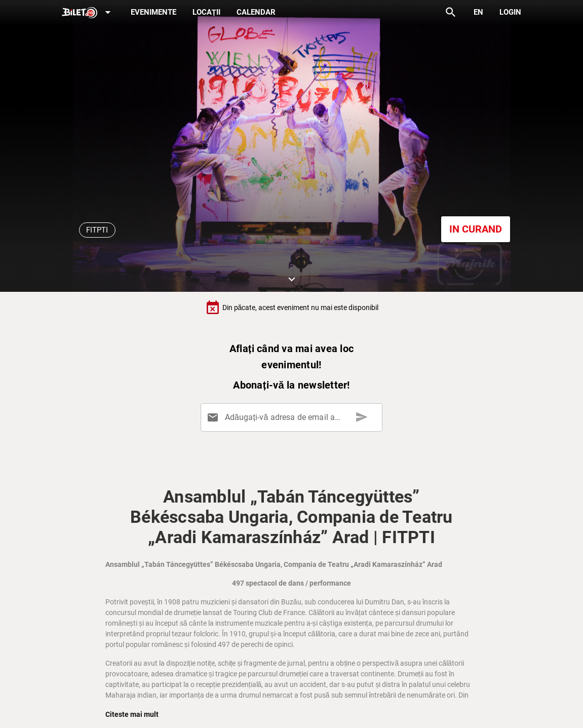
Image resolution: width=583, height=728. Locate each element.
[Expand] (88, 13)
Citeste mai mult (132, 714)
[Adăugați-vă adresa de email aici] (293, 417)
